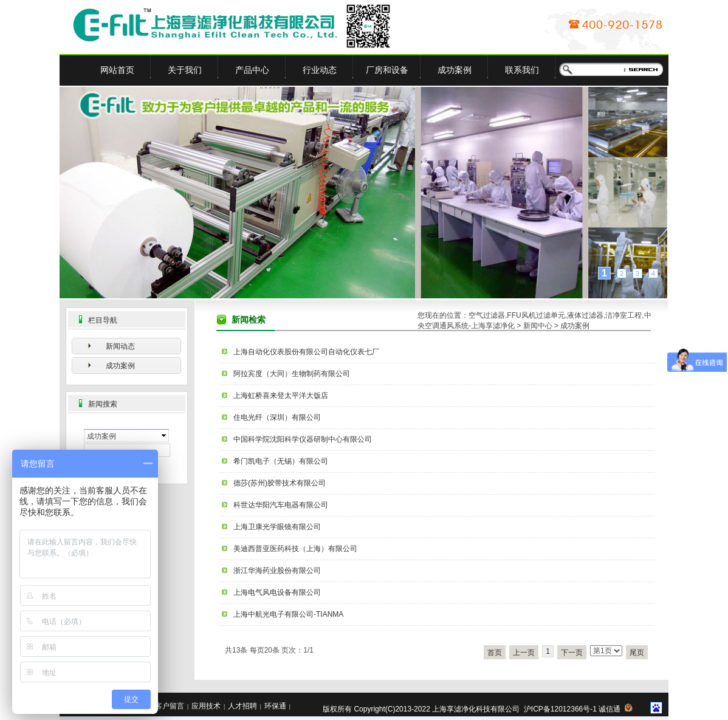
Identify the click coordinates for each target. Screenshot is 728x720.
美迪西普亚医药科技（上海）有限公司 (295, 549)
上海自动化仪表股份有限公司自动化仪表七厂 (306, 352)
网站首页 (117, 70)
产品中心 (252, 70)
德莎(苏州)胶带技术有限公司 (280, 483)
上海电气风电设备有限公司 (277, 592)
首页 (495, 653)
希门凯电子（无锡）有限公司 (281, 461)
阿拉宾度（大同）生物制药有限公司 (292, 374)
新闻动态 (120, 346)
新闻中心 (538, 326)
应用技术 (206, 706)
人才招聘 (242, 706)
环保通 (275, 706)
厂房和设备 (387, 70)
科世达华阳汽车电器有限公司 (281, 505)
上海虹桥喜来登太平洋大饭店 (281, 396)
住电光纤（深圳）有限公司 (277, 417)
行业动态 (320, 70)
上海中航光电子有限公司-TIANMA (288, 614)
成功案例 (455, 70)
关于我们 (185, 70)
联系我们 (522, 70)
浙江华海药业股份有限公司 (277, 571)
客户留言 (170, 706)
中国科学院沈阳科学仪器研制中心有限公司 (303, 439)
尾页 (637, 653)
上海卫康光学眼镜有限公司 (277, 527)
